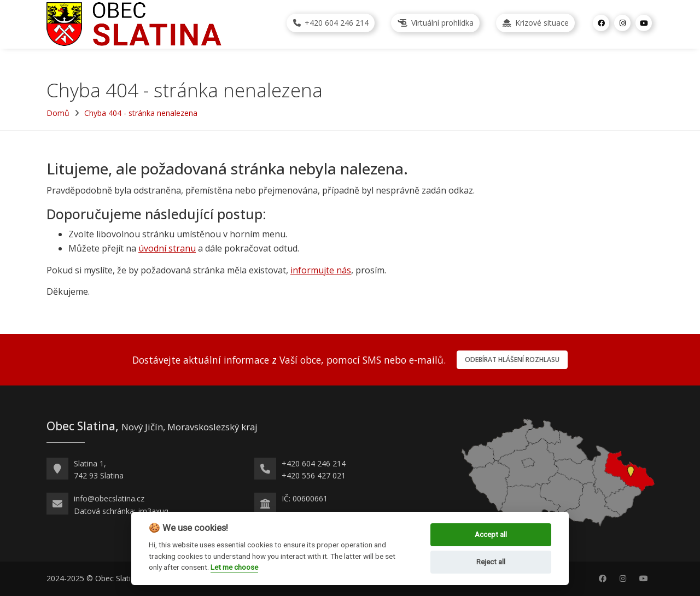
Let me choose (234, 567)
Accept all (491, 534)
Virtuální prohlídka (436, 23)
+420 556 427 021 (314, 475)
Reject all (491, 562)
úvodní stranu (167, 248)
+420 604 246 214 (331, 23)
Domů (58, 113)
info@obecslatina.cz (109, 498)
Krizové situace (536, 23)
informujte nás (321, 270)
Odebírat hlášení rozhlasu (512, 360)
